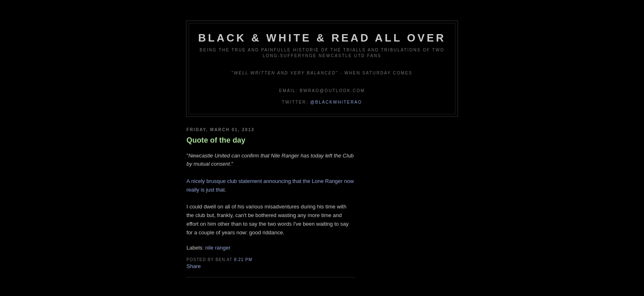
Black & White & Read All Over (322, 38)
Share (194, 266)
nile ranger (218, 248)
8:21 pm (243, 260)
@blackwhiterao (336, 102)
